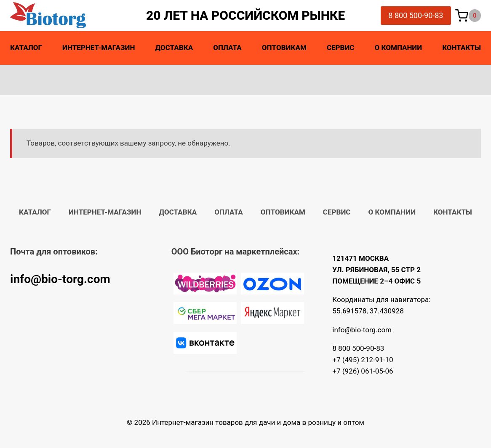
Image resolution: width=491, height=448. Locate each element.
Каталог (26, 48)
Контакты (462, 48)
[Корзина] (468, 16)
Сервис (341, 48)
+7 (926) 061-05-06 (363, 371)
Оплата (227, 48)
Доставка (174, 48)
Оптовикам (284, 48)
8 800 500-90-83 (416, 15)
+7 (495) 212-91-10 (363, 360)
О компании (398, 48)
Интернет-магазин (99, 48)
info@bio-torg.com (60, 279)
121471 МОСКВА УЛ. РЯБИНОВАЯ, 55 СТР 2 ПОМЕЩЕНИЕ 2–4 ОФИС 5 (376, 270)
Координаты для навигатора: (381, 300)
